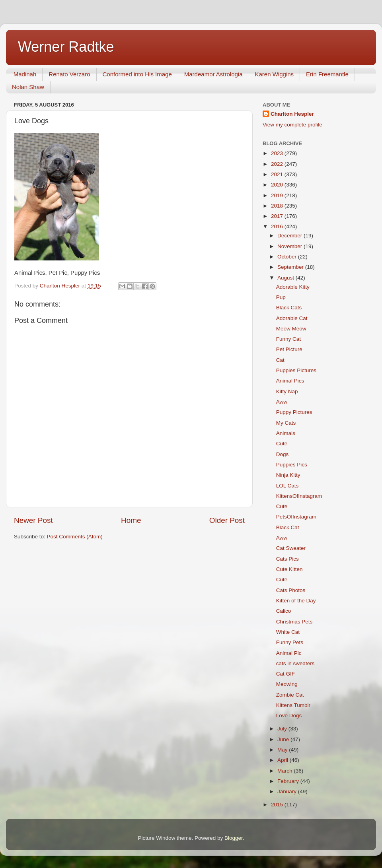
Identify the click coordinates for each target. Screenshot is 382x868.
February (289, 781)
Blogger (234, 838)
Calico (284, 611)
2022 (278, 164)
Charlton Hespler (292, 114)
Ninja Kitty (288, 475)
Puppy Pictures (294, 412)
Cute (282, 444)
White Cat (288, 632)
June (284, 739)
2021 (278, 174)
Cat (280, 360)
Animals (286, 433)
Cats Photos (291, 590)
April (284, 760)
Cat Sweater (291, 548)
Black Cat (288, 527)
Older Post (227, 520)
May (283, 750)
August (286, 278)
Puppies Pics (292, 465)
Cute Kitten (289, 569)
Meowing (287, 684)
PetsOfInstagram (296, 517)
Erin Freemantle (327, 74)
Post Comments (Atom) (75, 537)
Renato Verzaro (69, 74)
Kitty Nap (287, 391)
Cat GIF (286, 674)
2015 (278, 805)
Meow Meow (291, 329)
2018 (278, 206)
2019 (278, 195)
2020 (278, 185)
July (283, 729)
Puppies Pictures (296, 370)
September (291, 267)
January (288, 791)
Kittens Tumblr (293, 705)
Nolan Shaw (28, 87)
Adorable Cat (292, 318)
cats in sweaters (295, 663)
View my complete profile (292, 125)
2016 (278, 226)
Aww (282, 402)
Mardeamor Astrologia (213, 74)
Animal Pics (290, 381)
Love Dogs (289, 716)
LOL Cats (287, 486)
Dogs (283, 454)
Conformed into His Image (137, 74)
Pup (281, 297)
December (290, 236)
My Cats (286, 423)
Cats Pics (287, 559)
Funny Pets (290, 642)
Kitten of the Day (296, 601)
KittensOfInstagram (299, 496)
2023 (278, 153)
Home (131, 520)
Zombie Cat (290, 695)
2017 (278, 216)
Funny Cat (288, 339)
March (286, 771)
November (290, 246)
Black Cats (289, 308)
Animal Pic (289, 653)
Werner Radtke (66, 47)
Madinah (25, 74)
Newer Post (33, 520)
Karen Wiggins (275, 74)
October (288, 257)
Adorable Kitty (293, 287)
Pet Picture (289, 349)
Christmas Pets (294, 622)
